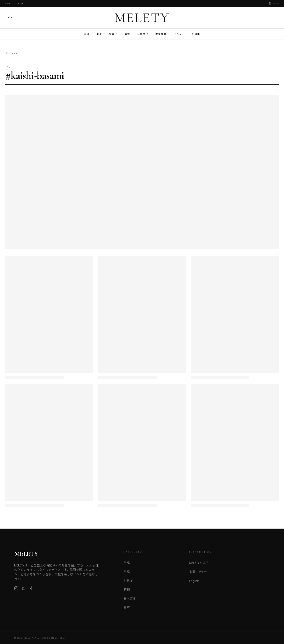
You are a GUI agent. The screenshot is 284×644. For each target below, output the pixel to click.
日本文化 (143, 34)
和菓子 (113, 34)
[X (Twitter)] (24, 590)
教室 (127, 610)
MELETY (142, 18)
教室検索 (161, 34)
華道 (99, 34)
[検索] (10, 18)
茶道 (87, 34)
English (194, 584)
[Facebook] (31, 590)
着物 (127, 34)
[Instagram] (16, 590)
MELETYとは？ (199, 565)
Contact (24, 3)
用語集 (196, 34)
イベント (179, 34)
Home (11, 53)
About (9, 3)
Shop (274, 3)
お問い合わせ (199, 575)
